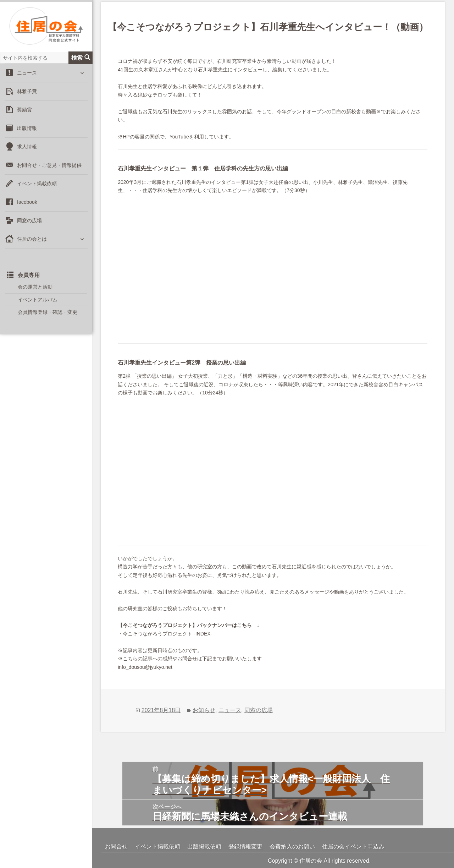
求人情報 (27, 149)
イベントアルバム (38, 302)
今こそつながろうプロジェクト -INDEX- (167, 634)
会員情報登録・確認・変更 (48, 315)
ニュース (27, 76)
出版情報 (27, 131)
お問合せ (116, 847)
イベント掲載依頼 (37, 186)
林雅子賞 (27, 94)
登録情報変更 (245, 847)
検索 (81, 60)
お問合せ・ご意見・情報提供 (49, 168)
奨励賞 (24, 113)
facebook (27, 205)
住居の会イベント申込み (353, 847)
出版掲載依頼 (204, 847)
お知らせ (204, 710)
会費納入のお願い (292, 847)
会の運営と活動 (35, 290)
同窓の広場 (29, 223)
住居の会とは (32, 242)
